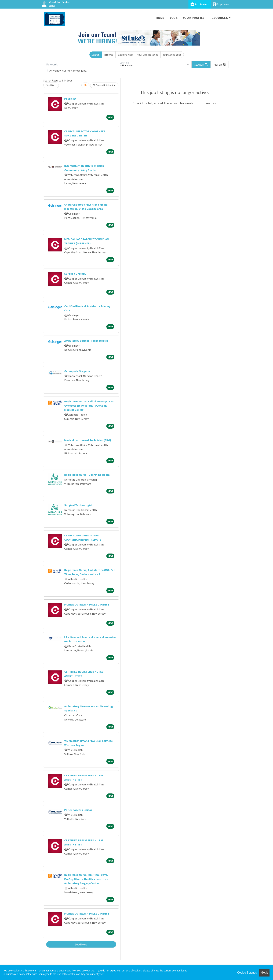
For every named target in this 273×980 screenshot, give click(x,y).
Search (96, 55)
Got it (264, 973)
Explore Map (125, 55)
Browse (109, 55)
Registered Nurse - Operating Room (87, 475)
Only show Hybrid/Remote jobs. (68, 70)
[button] (220, 65)
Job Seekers (200, 4)
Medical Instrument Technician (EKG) (88, 440)
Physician (70, 99)
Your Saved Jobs (172, 55)
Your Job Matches (148, 55)
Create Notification (104, 85)
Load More (81, 944)
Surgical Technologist (78, 505)
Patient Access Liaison (78, 810)
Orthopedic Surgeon (77, 371)
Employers (221, 4)
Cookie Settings (247, 973)
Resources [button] (219, 18)
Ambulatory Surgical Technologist (86, 341)
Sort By (50, 85)
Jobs (174, 18)
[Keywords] (81, 65)
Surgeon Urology (75, 274)
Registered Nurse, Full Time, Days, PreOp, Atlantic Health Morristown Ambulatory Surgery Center (86, 879)
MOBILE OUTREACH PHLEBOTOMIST (87, 604)
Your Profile (194, 18)
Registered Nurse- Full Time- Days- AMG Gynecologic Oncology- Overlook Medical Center (89, 406)
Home (160, 18)
